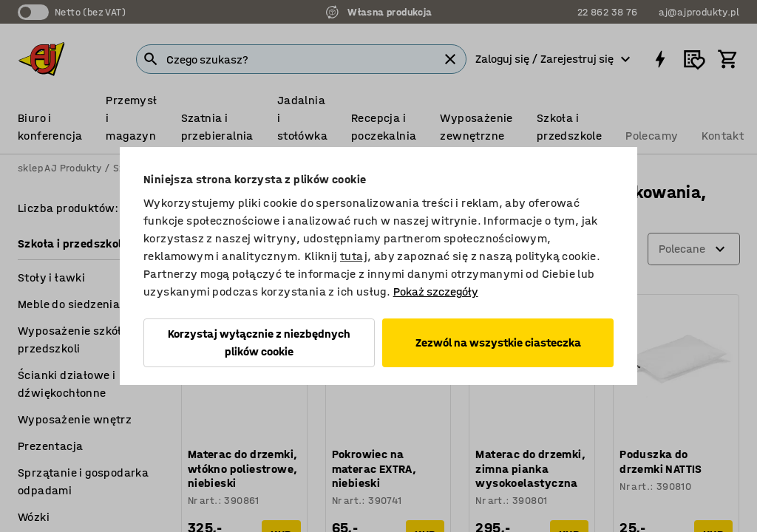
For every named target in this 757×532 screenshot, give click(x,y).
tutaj (354, 256)
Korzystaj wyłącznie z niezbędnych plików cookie (259, 342)
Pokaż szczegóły (436, 291)
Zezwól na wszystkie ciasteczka (498, 342)
